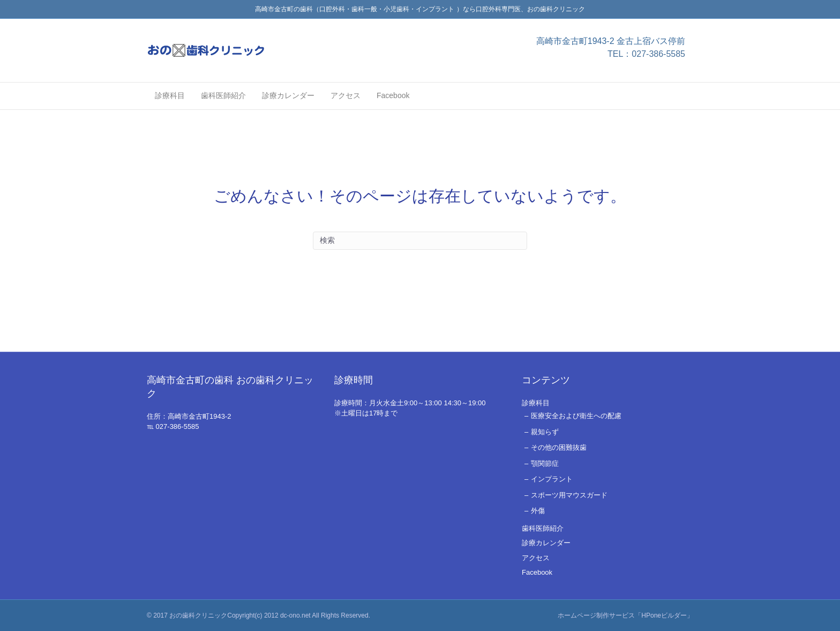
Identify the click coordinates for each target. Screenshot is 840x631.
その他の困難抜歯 (559, 447)
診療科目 (170, 95)
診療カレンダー (288, 95)
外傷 (538, 511)
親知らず (545, 432)
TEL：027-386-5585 (646, 54)
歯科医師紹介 (223, 95)
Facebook (393, 95)
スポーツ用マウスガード (569, 495)
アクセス (346, 95)
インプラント (552, 479)
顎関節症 (545, 463)
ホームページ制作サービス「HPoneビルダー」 (625, 615)
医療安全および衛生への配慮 (576, 416)
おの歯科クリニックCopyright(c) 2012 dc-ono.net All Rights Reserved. (270, 615)
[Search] (420, 241)
